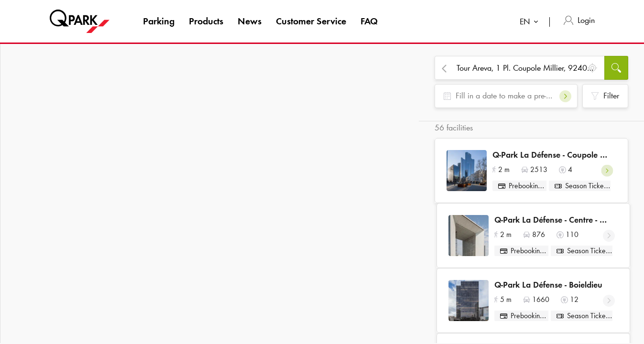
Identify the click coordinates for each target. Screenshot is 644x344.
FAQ (369, 21)
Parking (159, 21)
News (250, 21)
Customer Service (311, 21)
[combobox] (531, 23)
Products (206, 21)
